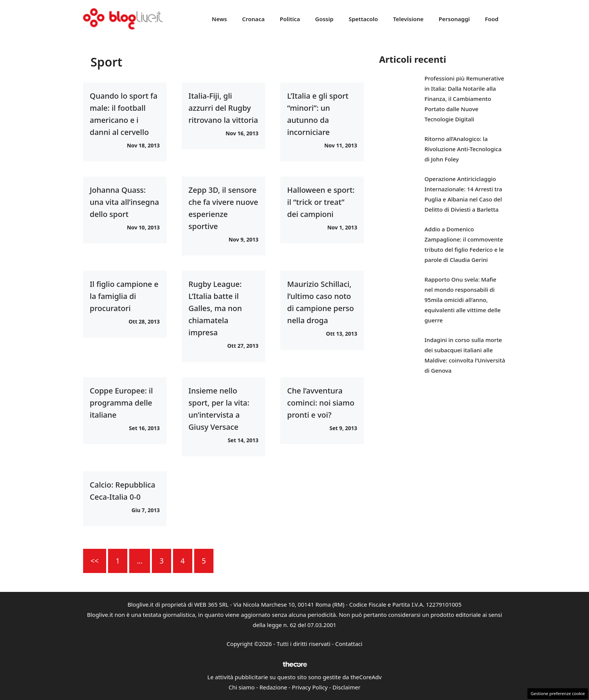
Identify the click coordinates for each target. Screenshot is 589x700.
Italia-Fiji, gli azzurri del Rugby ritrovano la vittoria (223, 108)
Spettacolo (363, 19)
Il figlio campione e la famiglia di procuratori (124, 296)
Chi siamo (242, 687)
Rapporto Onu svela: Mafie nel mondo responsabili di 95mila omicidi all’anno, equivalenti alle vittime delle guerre (463, 300)
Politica (290, 19)
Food (492, 19)
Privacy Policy (310, 687)
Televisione (408, 19)
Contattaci (349, 644)
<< (95, 561)
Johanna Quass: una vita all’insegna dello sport (124, 202)
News (220, 19)
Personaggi (454, 19)
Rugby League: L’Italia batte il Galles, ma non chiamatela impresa (215, 308)
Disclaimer (346, 687)
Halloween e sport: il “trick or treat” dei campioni (321, 202)
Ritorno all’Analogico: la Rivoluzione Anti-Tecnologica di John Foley (463, 149)
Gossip (324, 19)
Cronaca (254, 19)
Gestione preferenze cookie (558, 693)
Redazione (273, 687)
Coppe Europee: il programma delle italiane (121, 403)
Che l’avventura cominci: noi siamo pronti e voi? (321, 403)
